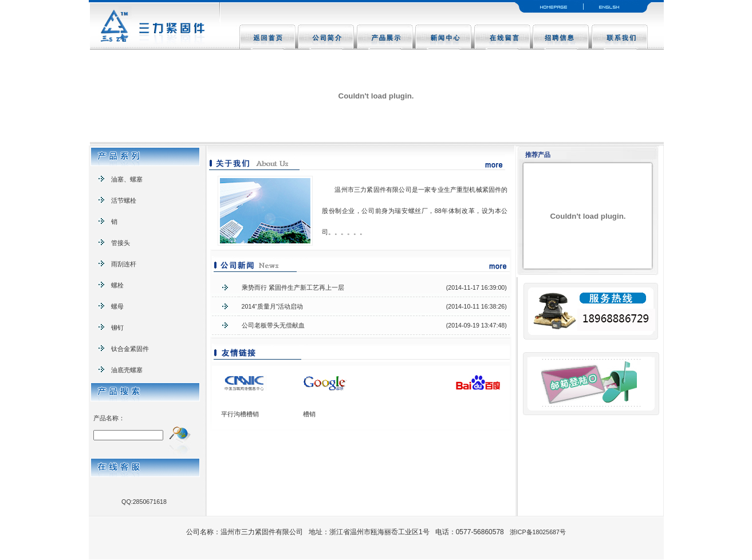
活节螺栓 (117, 200)
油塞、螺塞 (121, 179)
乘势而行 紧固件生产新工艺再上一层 (293, 287)
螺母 (111, 306)
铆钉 (111, 328)
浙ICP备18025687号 (538, 532)
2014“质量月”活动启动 (273, 306)
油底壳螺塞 (121, 370)
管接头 (114, 243)
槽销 (309, 414)
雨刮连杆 (117, 264)
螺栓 (111, 285)
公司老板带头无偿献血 (273, 325)
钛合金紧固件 (124, 349)
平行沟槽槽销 (240, 414)
